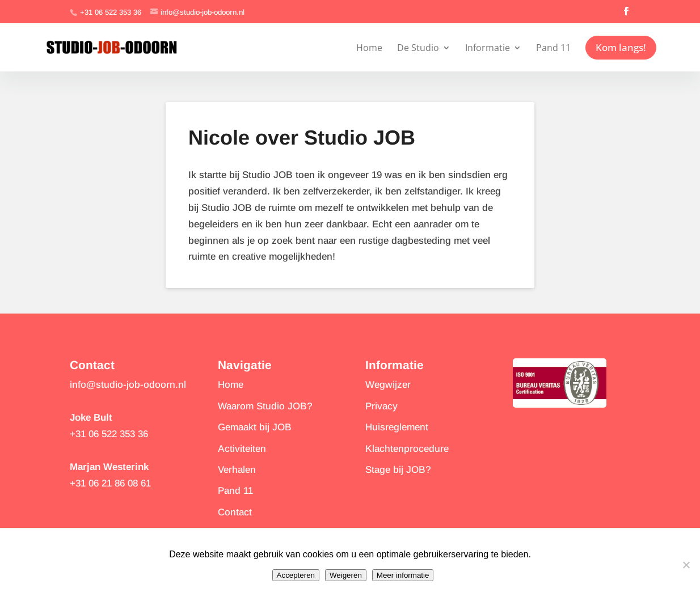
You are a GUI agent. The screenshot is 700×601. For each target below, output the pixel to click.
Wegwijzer (388, 385)
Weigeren (346, 575)
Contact (235, 512)
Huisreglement (397, 427)
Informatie (488, 48)
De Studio (418, 48)
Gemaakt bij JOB (255, 427)
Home (369, 48)
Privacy (381, 406)
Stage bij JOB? (398, 470)
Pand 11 (553, 48)
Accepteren (296, 575)
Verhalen (237, 470)
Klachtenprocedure (407, 449)
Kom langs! (621, 47)
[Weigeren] (686, 565)
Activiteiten (242, 449)
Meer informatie (403, 575)
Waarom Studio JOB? (265, 406)
